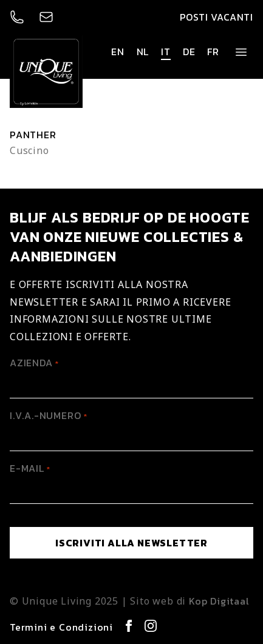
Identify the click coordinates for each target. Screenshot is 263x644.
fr (213, 52)
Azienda (34, 363)
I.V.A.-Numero (48, 415)
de (189, 52)
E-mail (30, 468)
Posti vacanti (217, 17)
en (118, 52)
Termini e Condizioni (61, 627)
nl (143, 52)
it (166, 52)
